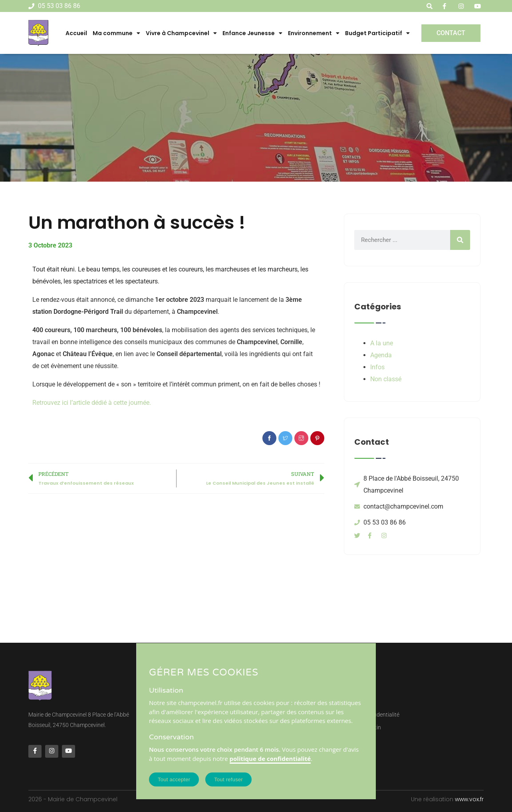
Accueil (76, 33)
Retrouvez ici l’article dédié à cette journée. (92, 403)
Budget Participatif (377, 33)
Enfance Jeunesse (252, 33)
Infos (377, 367)
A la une (382, 343)
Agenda (381, 355)
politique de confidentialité (270, 759)
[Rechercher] (460, 240)
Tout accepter (174, 779)
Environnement (314, 33)
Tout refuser (228, 779)
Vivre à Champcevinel (181, 33)
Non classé (386, 379)
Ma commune (116, 33)
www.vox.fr (469, 799)
